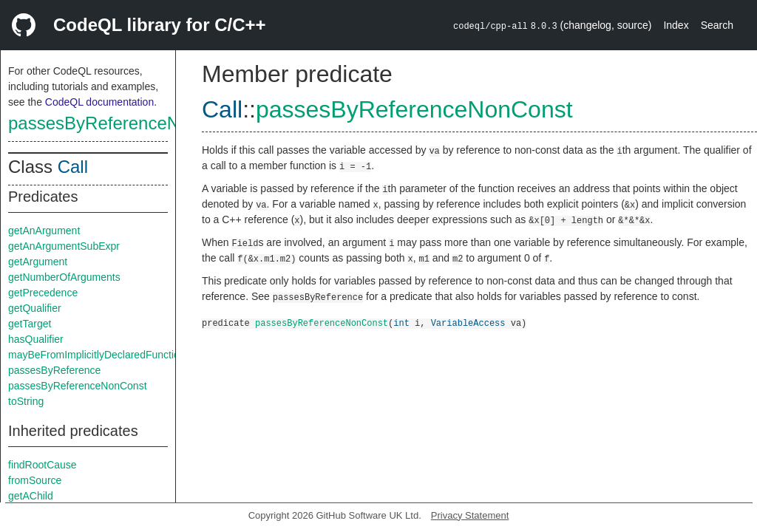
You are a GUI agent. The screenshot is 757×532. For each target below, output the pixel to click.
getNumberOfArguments (64, 277)
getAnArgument (44, 231)
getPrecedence (43, 293)
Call (73, 167)
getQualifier (35, 308)
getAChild (31, 496)
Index (676, 25)
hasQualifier (36, 339)
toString (26, 401)
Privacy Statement (470, 515)
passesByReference (54, 370)
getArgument (38, 262)
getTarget (30, 324)
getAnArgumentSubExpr (64, 246)
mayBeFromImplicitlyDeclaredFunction (97, 355)
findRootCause (43, 465)
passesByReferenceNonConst (127, 123)
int (401, 323)
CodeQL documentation (99, 102)
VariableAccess (468, 323)
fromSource (35, 480)
